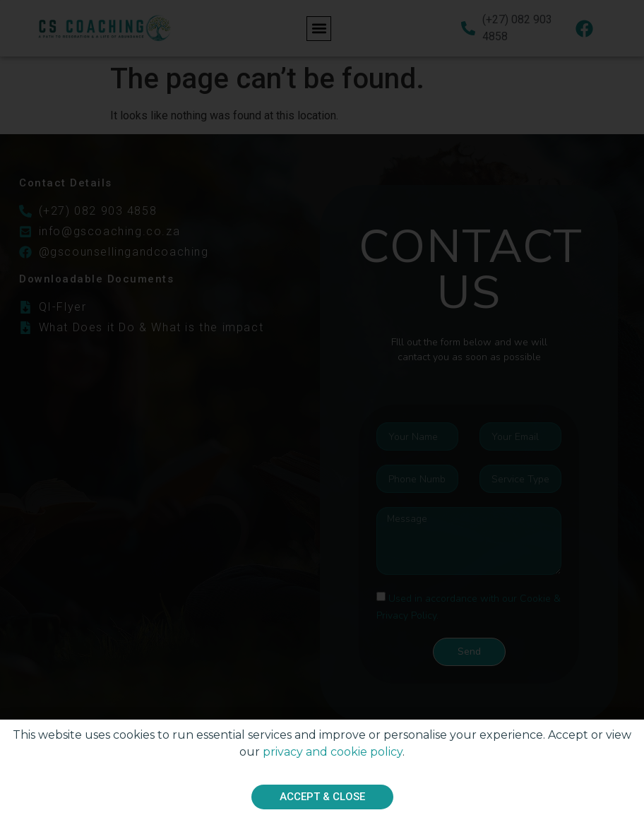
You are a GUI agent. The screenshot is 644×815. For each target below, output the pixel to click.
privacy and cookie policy (333, 754)
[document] (322, 407)
